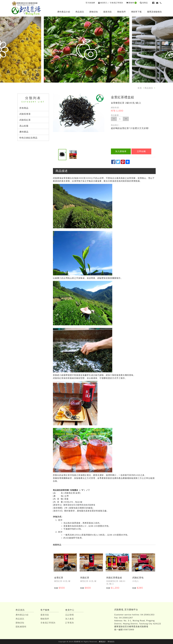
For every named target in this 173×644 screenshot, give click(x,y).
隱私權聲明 (21, 627)
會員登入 (103, 3)
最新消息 (108, 12)
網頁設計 (102, 641)
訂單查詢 (70, 623)
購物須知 (94, 12)
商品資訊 (80, 12)
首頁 (140, 88)
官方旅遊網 (90, 3)
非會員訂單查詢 (116, 3)
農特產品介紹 (64, 12)
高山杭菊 (24, 126)
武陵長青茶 (25, 114)
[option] (79, 113)
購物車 (131, 3)
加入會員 (70, 619)
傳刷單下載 (136, 12)
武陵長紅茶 (25, 120)
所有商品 (24, 108)
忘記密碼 (70, 615)
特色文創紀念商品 (28, 138)
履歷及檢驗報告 (155, 12)
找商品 (144, 3)
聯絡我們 (122, 12)
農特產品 (24, 132)
